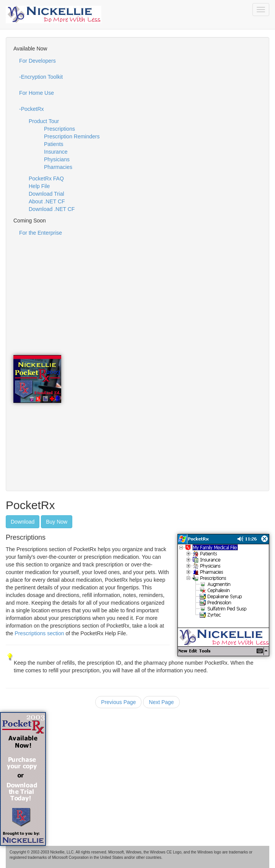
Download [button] (23, 522)
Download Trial (46, 194)
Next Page (161, 702)
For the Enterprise (41, 233)
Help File (39, 186)
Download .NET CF (52, 209)
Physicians (57, 159)
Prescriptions (59, 129)
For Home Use (37, 93)
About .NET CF (47, 201)
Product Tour (44, 121)
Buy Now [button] (57, 522)
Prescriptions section (38, 633)
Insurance (56, 152)
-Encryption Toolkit (41, 77)
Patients (54, 144)
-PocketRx (32, 109)
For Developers (37, 61)
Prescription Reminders (72, 136)
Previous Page (118, 702)
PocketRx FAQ (46, 178)
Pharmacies (58, 167)
